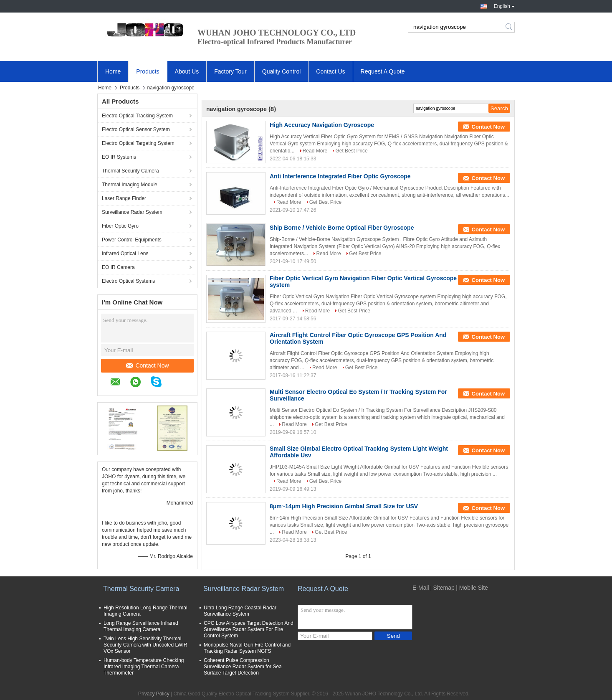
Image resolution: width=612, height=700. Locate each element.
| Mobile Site (472, 588)
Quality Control (282, 71)
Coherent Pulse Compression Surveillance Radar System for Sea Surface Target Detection (243, 667)
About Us (187, 71)
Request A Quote (383, 71)
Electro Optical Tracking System (137, 116)
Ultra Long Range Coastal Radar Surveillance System (240, 611)
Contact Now (147, 365)
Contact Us (330, 71)
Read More (315, 151)
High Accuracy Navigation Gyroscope (322, 125)
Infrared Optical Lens (125, 254)
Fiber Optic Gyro (120, 226)
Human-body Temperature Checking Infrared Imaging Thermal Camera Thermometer (144, 667)
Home (113, 71)
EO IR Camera (118, 267)
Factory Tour (230, 71)
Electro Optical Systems (128, 281)
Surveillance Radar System (132, 212)
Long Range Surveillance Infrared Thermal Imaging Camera (141, 626)
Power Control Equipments (132, 240)
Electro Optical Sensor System (136, 129)
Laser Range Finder (124, 198)
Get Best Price (351, 151)
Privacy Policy (154, 694)
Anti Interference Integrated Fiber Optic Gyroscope (340, 176)
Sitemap (444, 588)
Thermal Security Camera (130, 171)
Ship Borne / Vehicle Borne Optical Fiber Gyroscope (342, 228)
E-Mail (421, 588)
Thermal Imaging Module (130, 185)
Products (148, 71)
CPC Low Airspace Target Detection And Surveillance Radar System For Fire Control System (249, 629)
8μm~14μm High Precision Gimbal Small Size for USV (344, 506)
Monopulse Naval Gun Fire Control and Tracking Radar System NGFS (247, 648)
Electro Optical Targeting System (138, 143)
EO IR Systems (119, 157)
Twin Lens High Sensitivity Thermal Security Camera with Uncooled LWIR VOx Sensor (145, 645)
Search (510, 27)
